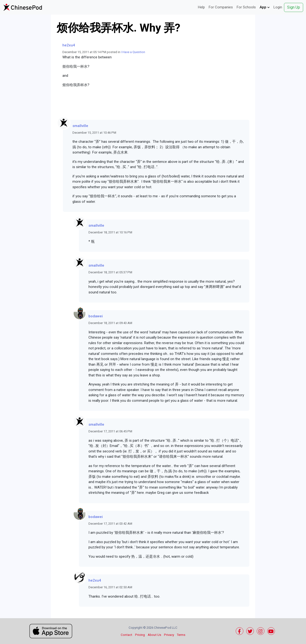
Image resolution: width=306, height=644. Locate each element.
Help (201, 7)
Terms (181, 635)
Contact (126, 635)
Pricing (140, 635)
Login (278, 7)
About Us (154, 635)
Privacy (169, 635)
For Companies (221, 7)
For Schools (246, 7)
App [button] (265, 7)
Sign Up (294, 7)
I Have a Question (133, 52)
